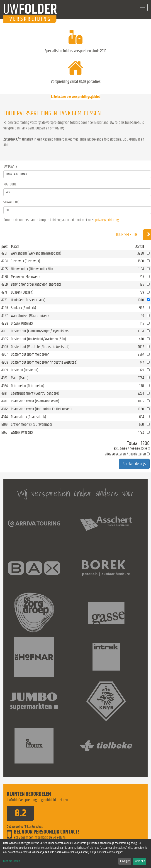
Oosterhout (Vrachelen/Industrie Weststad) (40, 347)
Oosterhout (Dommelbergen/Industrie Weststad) (44, 362)
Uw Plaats (10, 167)
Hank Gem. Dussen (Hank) (28, 300)
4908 (5, 362)
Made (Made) (20, 378)
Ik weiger (125, 861)
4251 (4, 253)
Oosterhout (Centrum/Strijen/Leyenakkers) (40, 331)
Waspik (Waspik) (22, 432)
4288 (5, 323)
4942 (5, 409)
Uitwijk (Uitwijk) (22, 323)
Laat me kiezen (12, 861)
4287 (5, 316)
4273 (4, 300)
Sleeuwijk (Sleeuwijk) (26, 261)
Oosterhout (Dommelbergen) (31, 354)
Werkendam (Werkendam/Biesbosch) (36, 253)
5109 (4, 424)
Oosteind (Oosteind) (25, 370)
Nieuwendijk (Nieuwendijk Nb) (32, 269)
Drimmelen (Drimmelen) (28, 386)
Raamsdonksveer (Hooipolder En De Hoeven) (41, 409)
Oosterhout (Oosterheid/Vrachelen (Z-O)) (38, 339)
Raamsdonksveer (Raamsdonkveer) (35, 401)
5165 (4, 432)
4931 (4, 393)
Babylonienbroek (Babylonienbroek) (36, 284)
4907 (5, 354)
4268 (5, 277)
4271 (4, 292)
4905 (5, 339)
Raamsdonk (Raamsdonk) (28, 417)
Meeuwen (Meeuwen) (25, 277)
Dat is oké (139, 861)
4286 (5, 308)
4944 (5, 417)
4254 (5, 261)
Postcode (10, 184)
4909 (5, 370)
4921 (4, 378)
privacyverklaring (107, 220)
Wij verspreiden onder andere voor (75, 493)
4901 (4, 331)
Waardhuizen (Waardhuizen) (30, 316)
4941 (4, 401)
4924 (5, 386)
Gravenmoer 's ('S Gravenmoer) (32, 424)
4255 (5, 269)
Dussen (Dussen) (22, 292)
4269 (5, 284)
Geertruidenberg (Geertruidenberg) (35, 393)
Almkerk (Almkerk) (23, 308)
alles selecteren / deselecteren (125, 454)
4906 (5, 347)
